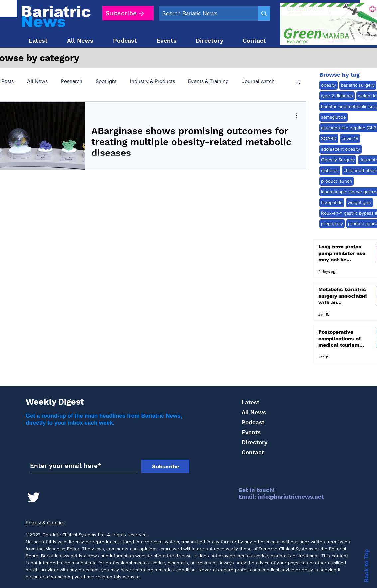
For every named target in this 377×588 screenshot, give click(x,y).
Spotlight (106, 81)
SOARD (329, 138)
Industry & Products (152, 81)
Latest (251, 402)
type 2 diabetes (337, 96)
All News (37, 81)
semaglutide (334, 117)
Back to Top (366, 566)
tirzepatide (332, 202)
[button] (298, 82)
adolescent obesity (341, 149)
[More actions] (298, 115)
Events (251, 432)
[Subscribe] (128, 13)
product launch (337, 181)
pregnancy (332, 223)
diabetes (330, 170)
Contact (253, 452)
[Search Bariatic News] (203, 13)
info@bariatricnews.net (291, 497)
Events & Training (208, 81)
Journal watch (258, 81)
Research (72, 81)
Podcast (253, 422)
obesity (329, 85)
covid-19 (350, 138)
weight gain (360, 202)
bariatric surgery (358, 85)
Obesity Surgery (338, 160)
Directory (254, 442)
